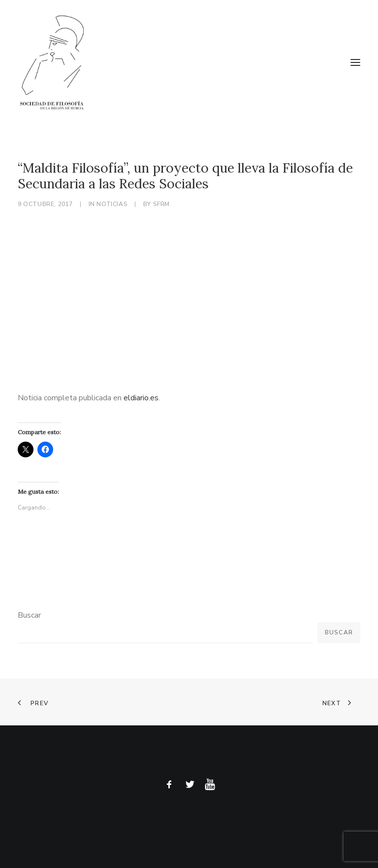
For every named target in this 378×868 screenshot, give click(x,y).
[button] (355, 62)
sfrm (161, 204)
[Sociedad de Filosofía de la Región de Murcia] (189, 62)
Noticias (112, 204)
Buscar (29, 615)
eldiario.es (141, 398)
